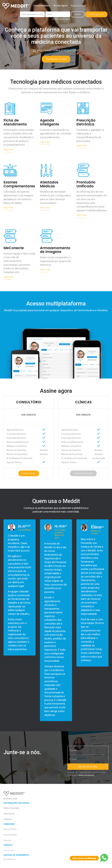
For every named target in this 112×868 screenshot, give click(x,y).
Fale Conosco (79, 6)
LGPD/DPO (8, 819)
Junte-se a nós (96, 14)
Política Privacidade (11, 808)
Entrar (78, 14)
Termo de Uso (9, 814)
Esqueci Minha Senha (61, 19)
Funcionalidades (42, 6)
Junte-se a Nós (88, 767)
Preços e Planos (10, 829)
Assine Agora (60, 6)
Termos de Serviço (86, 775)
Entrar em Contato (83, 473)
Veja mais (8, 149)
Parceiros (7, 840)
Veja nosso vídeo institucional (56, 50)
